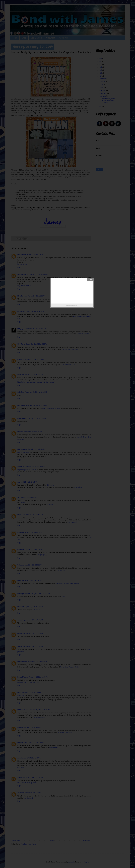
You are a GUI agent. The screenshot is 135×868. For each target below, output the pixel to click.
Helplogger (75, 306)
